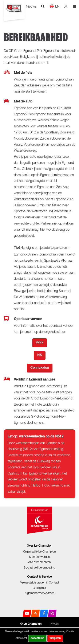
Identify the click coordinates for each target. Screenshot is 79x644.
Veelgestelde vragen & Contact (40, 582)
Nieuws (31, 6)
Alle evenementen (39, 562)
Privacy (54, 624)
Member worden (39, 557)
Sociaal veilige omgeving (39, 567)
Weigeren (55, 638)
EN (54, 6)
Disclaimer (39, 588)
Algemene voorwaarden (40, 593)
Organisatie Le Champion (39, 551)
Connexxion (40, 368)
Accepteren (37, 638)
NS (40, 355)
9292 (40, 343)
